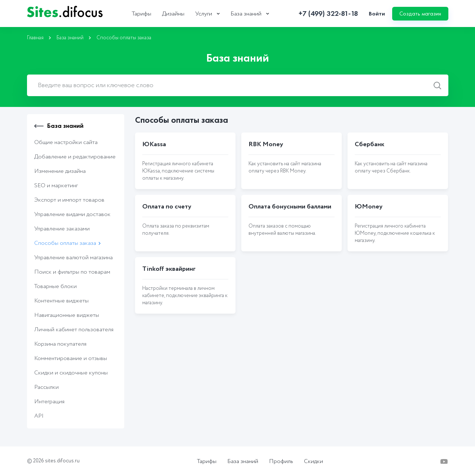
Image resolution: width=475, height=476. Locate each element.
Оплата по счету (167, 207)
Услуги (204, 14)
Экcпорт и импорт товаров (69, 200)
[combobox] (238, 85)
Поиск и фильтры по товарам (72, 272)
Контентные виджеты (61, 301)
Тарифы (142, 14)
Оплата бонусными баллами (290, 207)
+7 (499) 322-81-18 (328, 14)
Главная (35, 38)
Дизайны (173, 14)
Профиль (281, 462)
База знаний (246, 14)
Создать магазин (420, 14)
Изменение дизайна (60, 171)
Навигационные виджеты (67, 315)
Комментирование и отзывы (71, 358)
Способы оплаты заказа (65, 243)
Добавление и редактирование (75, 157)
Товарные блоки (55, 286)
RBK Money (266, 144)
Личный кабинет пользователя (74, 330)
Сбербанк (369, 144)
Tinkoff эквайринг (169, 269)
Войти (377, 14)
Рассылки (46, 387)
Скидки (313, 462)
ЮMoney (369, 207)
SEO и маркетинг (56, 186)
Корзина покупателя (60, 344)
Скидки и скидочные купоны (71, 373)
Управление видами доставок (72, 214)
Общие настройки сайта (66, 142)
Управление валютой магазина (73, 258)
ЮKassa (154, 144)
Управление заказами (62, 229)
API (39, 416)
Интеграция (49, 402)
